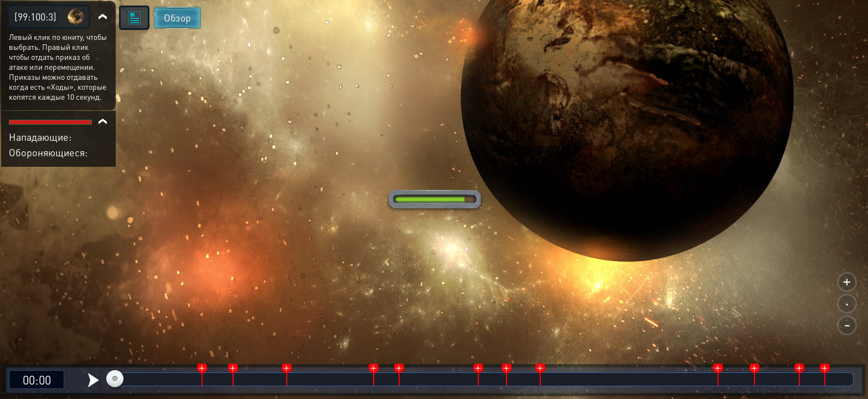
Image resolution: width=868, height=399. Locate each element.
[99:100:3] (35, 16)
